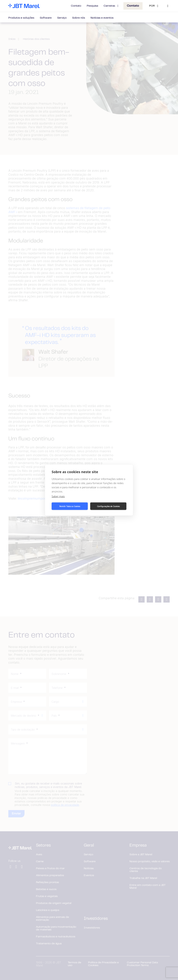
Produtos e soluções (21, 18)
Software (46, 18)
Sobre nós (79, 18)
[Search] (168, 6)
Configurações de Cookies (108, 506)
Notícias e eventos (102, 18)
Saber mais (58, 496)
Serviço (62, 18)
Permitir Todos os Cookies (70, 506)
